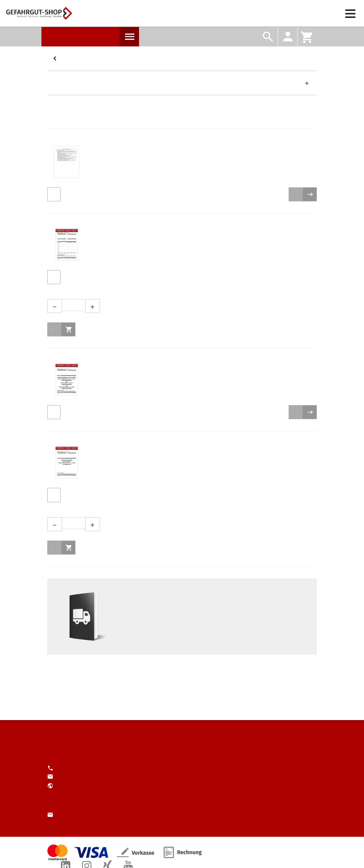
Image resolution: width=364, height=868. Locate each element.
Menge (179, 292)
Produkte (129, 37)
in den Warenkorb (68, 329)
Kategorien (56, 59)
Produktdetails (54, 194)
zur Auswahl (310, 194)
